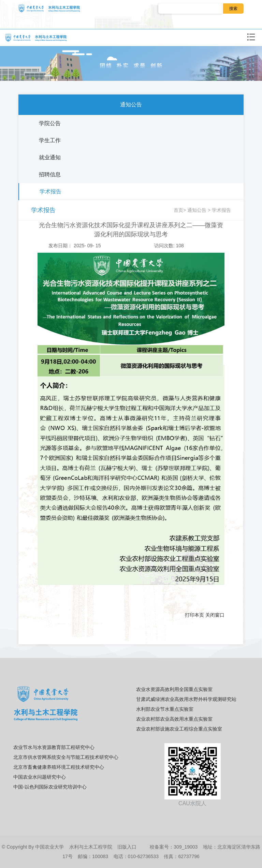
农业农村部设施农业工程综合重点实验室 (179, 729)
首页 (178, 210)
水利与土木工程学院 (91, 847)
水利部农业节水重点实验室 (165, 709)
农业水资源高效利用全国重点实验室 (174, 689)
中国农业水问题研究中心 (40, 777)
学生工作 (50, 140)
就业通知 (50, 157)
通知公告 (131, 105)
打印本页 (194, 615)
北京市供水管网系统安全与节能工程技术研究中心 (66, 757)
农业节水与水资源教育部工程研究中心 (54, 747)
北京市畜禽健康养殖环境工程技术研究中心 (59, 767)
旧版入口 (127, 847)
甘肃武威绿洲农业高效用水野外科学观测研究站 (186, 699)
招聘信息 (50, 174)
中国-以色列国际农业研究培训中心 (50, 787)
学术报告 (50, 192)
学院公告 (50, 123)
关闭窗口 (215, 615)
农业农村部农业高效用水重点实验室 (174, 719)
